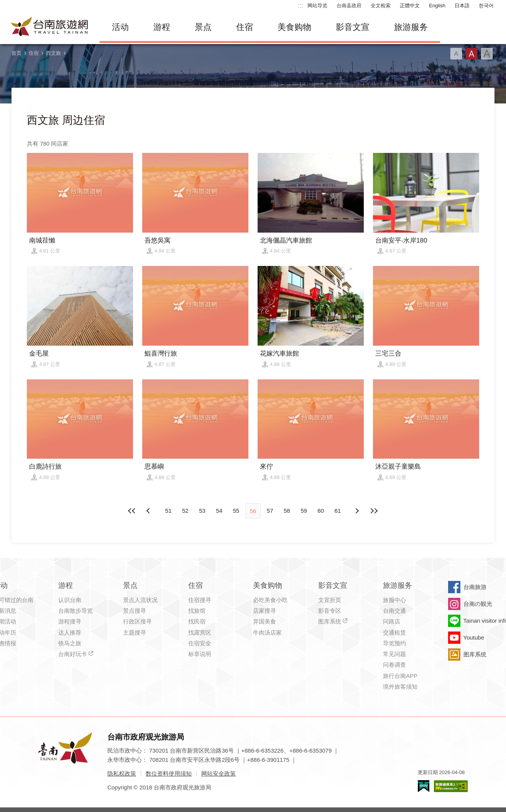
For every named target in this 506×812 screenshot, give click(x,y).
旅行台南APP (400, 676)
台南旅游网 (50, 27)
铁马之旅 (70, 643)
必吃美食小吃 (270, 600)
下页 (149, 511)
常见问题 (394, 654)
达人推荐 (70, 632)
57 (270, 511)
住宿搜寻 (200, 600)
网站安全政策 (219, 773)
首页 (16, 53)
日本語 (462, 6)
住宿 (245, 27)
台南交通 (394, 611)
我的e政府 (424, 786)
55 (236, 511)
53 (202, 511)
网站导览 (317, 6)
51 (168, 511)
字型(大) (487, 54)
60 (321, 511)
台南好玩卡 (73, 654)
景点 (203, 27)
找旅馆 (197, 611)
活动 (120, 27)
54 (219, 511)
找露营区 (200, 632)
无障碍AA (451, 786)
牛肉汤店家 (267, 632)
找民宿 (197, 621)
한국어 (486, 6)
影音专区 (330, 611)
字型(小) (456, 54)
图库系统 (330, 621)
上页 (357, 511)
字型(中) (472, 54)
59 (304, 511)
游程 (162, 27)
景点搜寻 (135, 611)
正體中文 (410, 6)
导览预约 (394, 643)
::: (300, 6)
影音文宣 (353, 27)
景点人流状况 (140, 600)
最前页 (132, 511)
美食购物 (294, 27)
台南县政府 (349, 6)
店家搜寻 (264, 611)
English (437, 6)
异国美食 (264, 621)
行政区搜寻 (137, 621)
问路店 (392, 621)
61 (338, 511)
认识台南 (70, 600)
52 (185, 511)
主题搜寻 (135, 632)
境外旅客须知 (400, 687)
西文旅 (53, 53)
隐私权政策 (122, 773)
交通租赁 (394, 632)
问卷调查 (394, 665)
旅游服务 (411, 27)
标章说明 (200, 654)
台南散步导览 (76, 611)
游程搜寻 (70, 621)
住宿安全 (200, 643)
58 (287, 511)
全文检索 (381, 6)
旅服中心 (394, 600)
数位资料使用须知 (169, 773)
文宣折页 (330, 600)
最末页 (374, 511)
